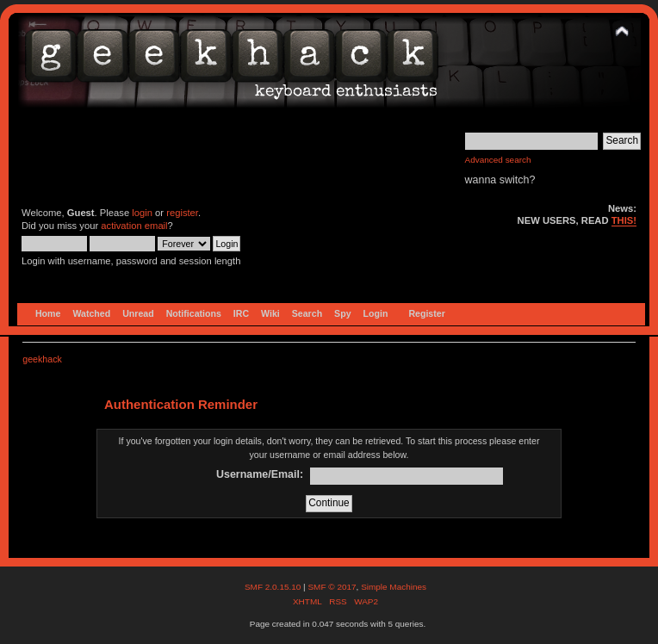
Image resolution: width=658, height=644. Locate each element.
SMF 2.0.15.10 (274, 587)
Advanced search (498, 160)
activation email (134, 226)
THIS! (624, 220)
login (142, 213)
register (182, 213)
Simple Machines (394, 587)
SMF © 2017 (332, 587)
